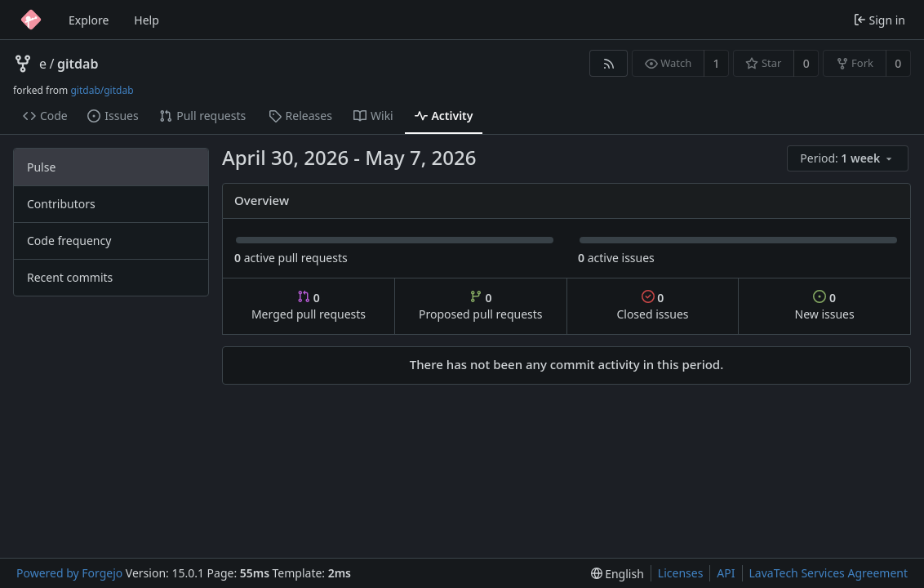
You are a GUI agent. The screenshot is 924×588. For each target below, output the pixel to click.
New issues (825, 306)
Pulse (41, 167)
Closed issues (652, 306)
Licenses (681, 573)
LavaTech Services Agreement (828, 573)
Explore (89, 20)
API (726, 573)
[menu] (849, 159)
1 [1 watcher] (717, 63)
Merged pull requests (309, 306)
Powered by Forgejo (69, 573)
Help (147, 20)
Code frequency (69, 241)
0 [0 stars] (806, 63)
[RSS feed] (609, 63)
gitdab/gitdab (102, 90)
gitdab (78, 64)
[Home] (31, 20)
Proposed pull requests (481, 306)
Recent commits (70, 277)
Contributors (61, 204)
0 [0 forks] (898, 63)
